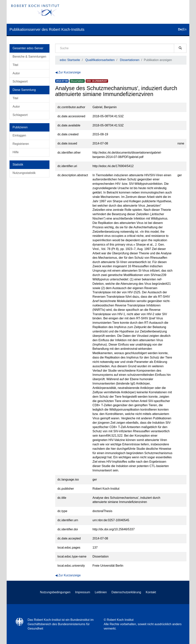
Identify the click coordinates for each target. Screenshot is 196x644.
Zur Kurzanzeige (69, 72)
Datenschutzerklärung (126, 592)
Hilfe (16, 152)
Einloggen (19, 135)
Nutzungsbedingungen (55, 592)
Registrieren (21, 144)
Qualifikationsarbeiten (100, 60)
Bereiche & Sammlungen (29, 57)
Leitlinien (101, 592)
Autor (16, 73)
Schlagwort (20, 81)
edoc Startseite (70, 60)
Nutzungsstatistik (24, 173)
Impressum (83, 592)
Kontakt (151, 592)
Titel (15, 65)
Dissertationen (130, 60)
